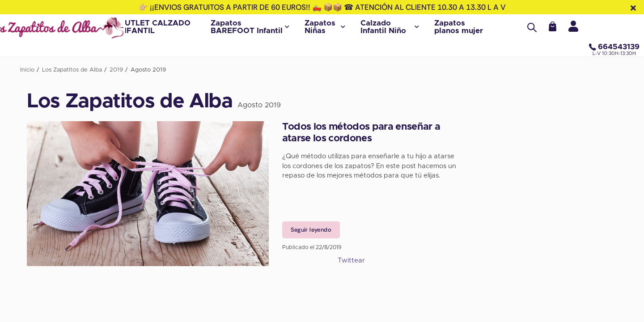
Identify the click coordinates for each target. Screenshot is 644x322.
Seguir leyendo (311, 230)
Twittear (351, 261)
